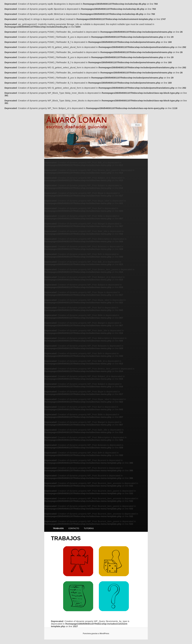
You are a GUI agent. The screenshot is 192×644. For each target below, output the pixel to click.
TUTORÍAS (89, 528)
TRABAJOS (58, 528)
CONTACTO (74, 528)
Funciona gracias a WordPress (96, 634)
